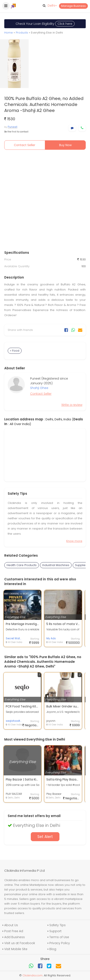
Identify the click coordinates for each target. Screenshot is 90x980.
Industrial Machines (56, 565)
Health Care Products (22, 565)
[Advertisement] (45, 201)
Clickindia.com (32, 975)
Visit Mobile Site (16, 949)
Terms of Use (59, 937)
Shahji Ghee (39, 388)
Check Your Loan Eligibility (45, 24)
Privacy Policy (60, 943)
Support (55, 931)
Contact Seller (25, 145)
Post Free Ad (14, 931)
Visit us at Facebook (20, 943)
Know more (74, 541)
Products (22, 33)
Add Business (15, 937)
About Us (11, 925)
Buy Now (65, 145)
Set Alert (45, 837)
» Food (15, 351)
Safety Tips (58, 925)
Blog (53, 949)
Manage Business (73, 6)
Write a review (72, 405)
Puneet (13, 127)
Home (9, 33)
